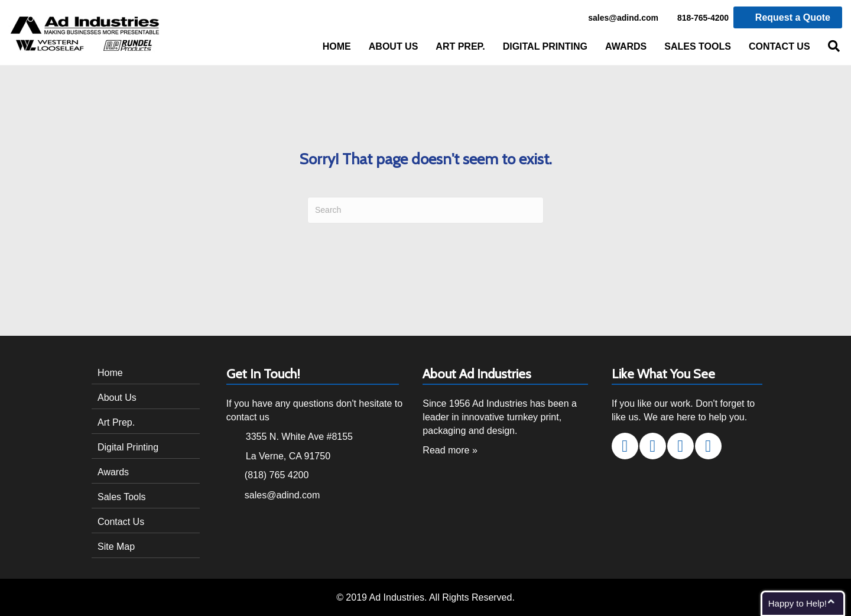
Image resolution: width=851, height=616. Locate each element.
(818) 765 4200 (277, 475)
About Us (394, 46)
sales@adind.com (617, 18)
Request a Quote (788, 17)
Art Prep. (460, 46)
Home (337, 46)
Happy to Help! (798, 603)
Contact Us (779, 46)
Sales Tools (698, 46)
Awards (626, 46)
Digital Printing (545, 46)
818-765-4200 (696, 18)
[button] (625, 446)
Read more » (450, 450)
